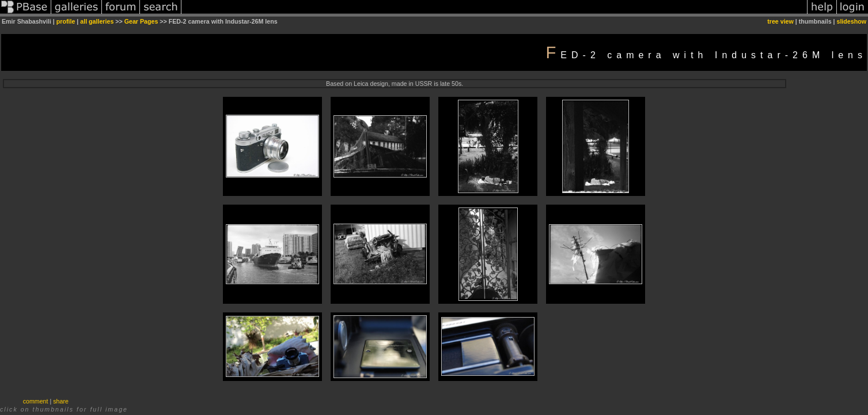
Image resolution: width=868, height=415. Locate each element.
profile (66, 21)
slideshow (851, 21)
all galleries (97, 21)
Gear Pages (141, 21)
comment (36, 401)
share (61, 401)
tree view (780, 21)
